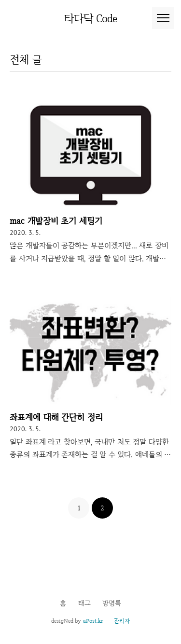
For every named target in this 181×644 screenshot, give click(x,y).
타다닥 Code (90, 18)
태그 (84, 603)
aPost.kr (93, 621)
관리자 (122, 621)
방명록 (112, 603)
